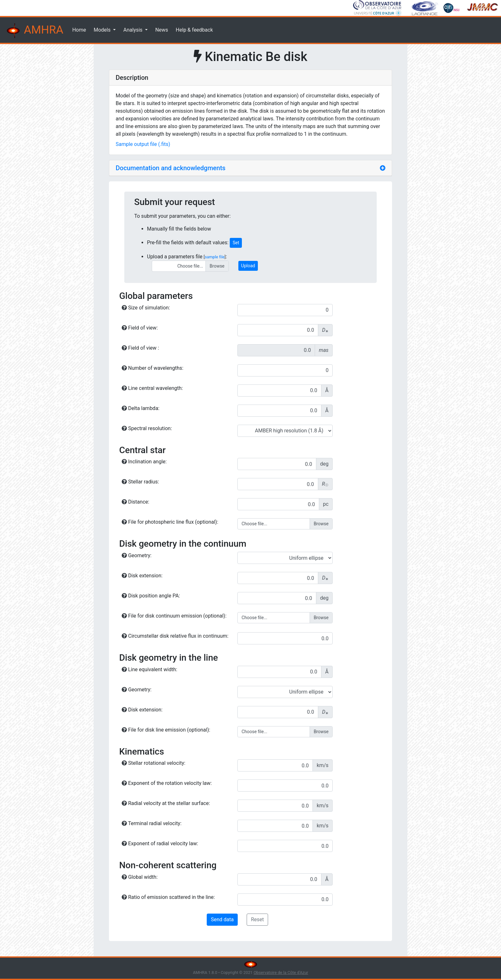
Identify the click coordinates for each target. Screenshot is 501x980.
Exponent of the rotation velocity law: (167, 783)
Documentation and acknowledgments (171, 168)
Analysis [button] (134, 30)
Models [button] (103, 30)
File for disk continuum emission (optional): (174, 616)
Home (79, 30)
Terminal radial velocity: (152, 823)
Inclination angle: (144, 462)
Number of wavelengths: (153, 368)
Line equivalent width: (150, 669)
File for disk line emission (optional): (166, 730)
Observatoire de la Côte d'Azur (281, 972)
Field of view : (140, 348)
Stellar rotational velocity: (154, 763)
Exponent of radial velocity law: (160, 843)
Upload (248, 266)
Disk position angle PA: (151, 596)
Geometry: (137, 555)
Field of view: (140, 328)
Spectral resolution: (147, 428)
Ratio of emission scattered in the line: (168, 897)
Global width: (140, 877)
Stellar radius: (140, 482)
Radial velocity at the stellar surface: (166, 803)
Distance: (135, 502)
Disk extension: (142, 576)
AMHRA (34, 31)
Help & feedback (194, 30)
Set (236, 243)
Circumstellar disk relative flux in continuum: (175, 636)
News (162, 30)
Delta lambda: (141, 408)
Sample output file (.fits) (143, 144)
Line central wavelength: (152, 388)
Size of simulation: (146, 308)
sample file (215, 257)
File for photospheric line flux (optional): (170, 522)
